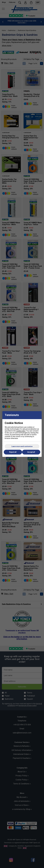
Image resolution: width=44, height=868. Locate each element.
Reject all (13, 452)
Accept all (31, 452)
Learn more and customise (22, 446)
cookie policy (21, 431)
